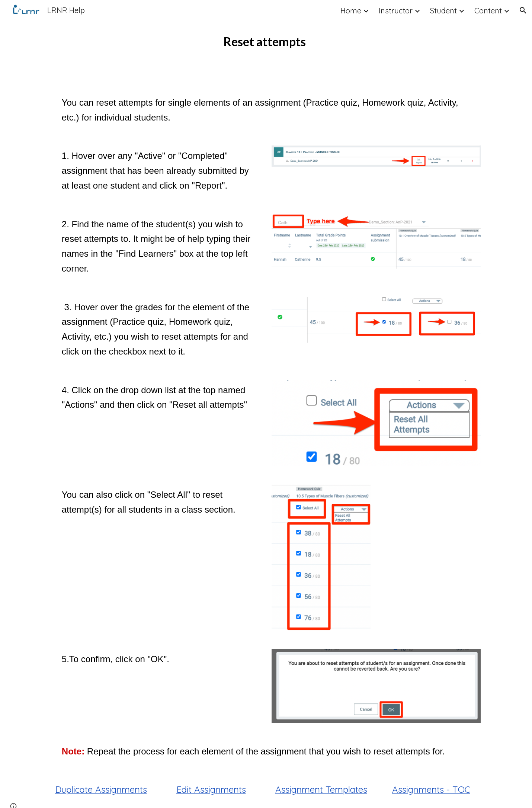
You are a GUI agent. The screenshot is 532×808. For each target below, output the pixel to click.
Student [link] (443, 11)
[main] (266, 42)
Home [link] (351, 11)
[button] (523, 10)
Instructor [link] (396, 11)
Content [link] (488, 11)
